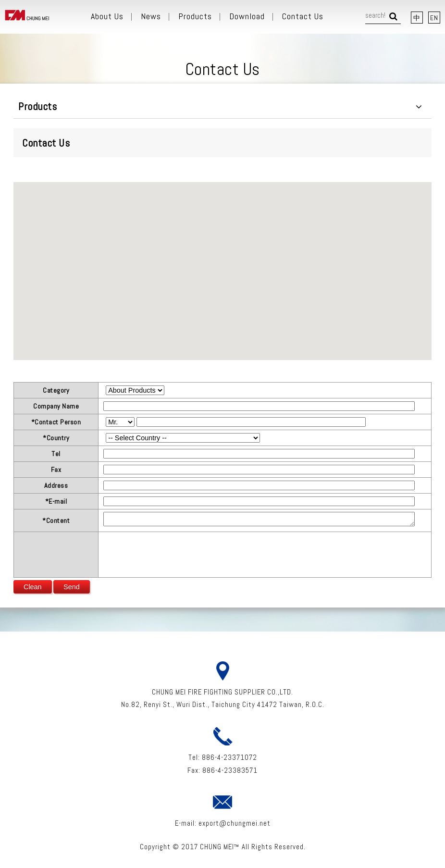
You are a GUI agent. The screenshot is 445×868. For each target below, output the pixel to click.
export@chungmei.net (235, 823)
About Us (107, 16)
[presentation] (176, 553)
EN (434, 18)
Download (247, 16)
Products (195, 16)
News (151, 16)
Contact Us (303, 16)
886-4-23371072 (229, 757)
